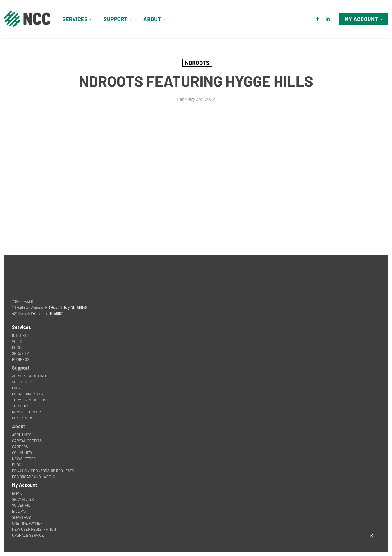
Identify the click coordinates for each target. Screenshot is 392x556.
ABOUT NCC (22, 435)
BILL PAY (19, 511)
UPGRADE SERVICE (28, 535)
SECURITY (20, 353)
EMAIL (17, 493)
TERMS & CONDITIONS (30, 400)
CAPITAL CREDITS (27, 441)
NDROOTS (197, 63)
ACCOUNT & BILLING (29, 376)
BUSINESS (21, 359)
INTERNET (21, 335)
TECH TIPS (21, 406)
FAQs (16, 388)
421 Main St (21, 313)
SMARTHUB (22, 517)
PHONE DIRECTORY (28, 394)
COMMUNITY (22, 453)
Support (21, 368)
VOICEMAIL (21, 505)
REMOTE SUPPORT (27, 412)
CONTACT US (23, 418)
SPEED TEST (22, 382)
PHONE (18, 347)
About (19, 426)
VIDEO (17, 341)
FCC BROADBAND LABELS (34, 477)
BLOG (17, 465)
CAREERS (20, 447)
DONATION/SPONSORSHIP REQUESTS (43, 471)
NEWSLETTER (24, 459)
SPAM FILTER (23, 499)
